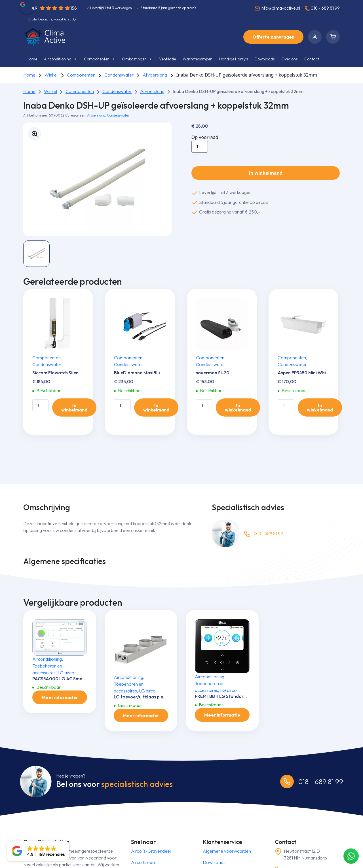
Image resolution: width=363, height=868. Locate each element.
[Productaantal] (200, 147)
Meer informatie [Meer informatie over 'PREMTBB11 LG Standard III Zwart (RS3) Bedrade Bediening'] (222, 715)
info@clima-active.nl (277, 8)
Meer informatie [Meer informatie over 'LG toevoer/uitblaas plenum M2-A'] (141, 715)
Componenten (100, 59)
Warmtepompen (198, 59)
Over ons (289, 59)
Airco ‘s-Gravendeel (151, 851)
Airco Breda (143, 862)
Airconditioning (61, 59)
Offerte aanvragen (273, 37)
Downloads (265, 59)
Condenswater (119, 75)
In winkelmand (266, 173)
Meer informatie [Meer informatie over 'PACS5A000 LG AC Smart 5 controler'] (60, 697)
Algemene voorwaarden (227, 851)
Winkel (51, 75)
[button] (38, 851)
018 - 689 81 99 (322, 8)
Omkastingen (137, 59)
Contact (312, 59)
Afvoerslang (155, 75)
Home (32, 59)
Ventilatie (167, 59)
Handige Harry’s (234, 59)
